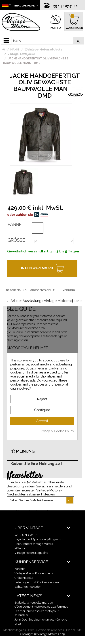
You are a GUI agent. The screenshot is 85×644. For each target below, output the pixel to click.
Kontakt (20, 569)
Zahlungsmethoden (28, 587)
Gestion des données (50, 630)
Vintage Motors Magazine (31, 553)
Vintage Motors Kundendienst (34, 573)
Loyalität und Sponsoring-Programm (39, 539)
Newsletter (24, 476)
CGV (31, 630)
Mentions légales (15, 630)
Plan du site (74, 630)
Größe (16, 240)
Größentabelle (24, 578)
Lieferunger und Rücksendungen (37, 582)
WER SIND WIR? (26, 535)
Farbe (15, 224)
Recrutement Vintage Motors (34, 544)
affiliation (20, 548)
